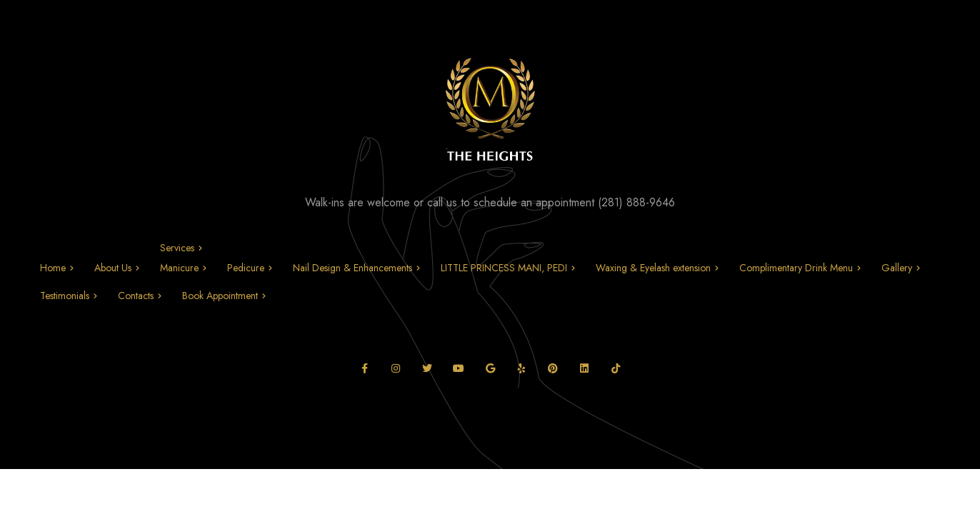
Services (177, 248)
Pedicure (246, 268)
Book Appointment (220, 296)
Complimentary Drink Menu (796, 268)
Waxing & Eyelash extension (653, 268)
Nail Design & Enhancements (352, 268)
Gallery (897, 268)
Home (53, 268)
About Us (113, 268)
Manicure (179, 268)
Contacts (136, 296)
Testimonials (65, 296)
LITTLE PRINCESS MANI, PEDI (504, 268)
